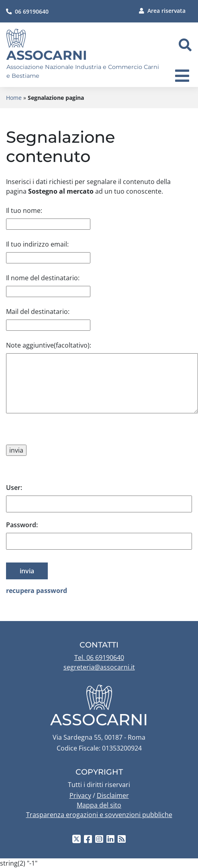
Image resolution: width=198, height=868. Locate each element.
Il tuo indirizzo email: (37, 244)
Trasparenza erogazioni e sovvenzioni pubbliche (99, 815)
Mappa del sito (99, 805)
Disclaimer (113, 795)
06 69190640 (27, 11)
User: (14, 488)
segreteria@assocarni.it (99, 667)
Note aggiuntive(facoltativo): (49, 345)
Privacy (80, 795)
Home (14, 98)
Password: (22, 525)
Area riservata (162, 11)
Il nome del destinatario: (43, 278)
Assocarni (47, 55)
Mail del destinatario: (38, 312)
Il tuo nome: (24, 210)
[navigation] (182, 76)
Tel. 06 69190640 (99, 658)
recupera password (37, 591)
